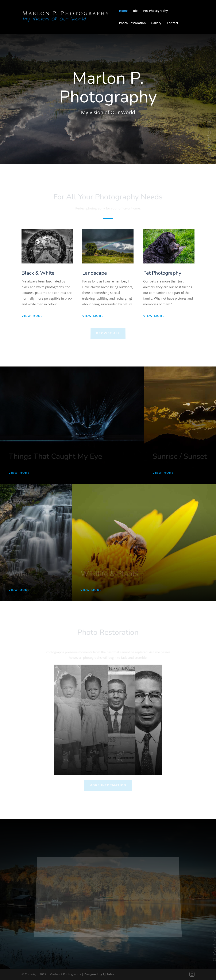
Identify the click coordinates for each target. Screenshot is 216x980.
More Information (108, 785)
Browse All (108, 333)
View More (32, 316)
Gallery (156, 23)
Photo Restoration (132, 23)
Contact (173, 23)
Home (123, 11)
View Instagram (115, 920)
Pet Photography (156, 11)
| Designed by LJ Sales (98, 974)
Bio (135, 11)
